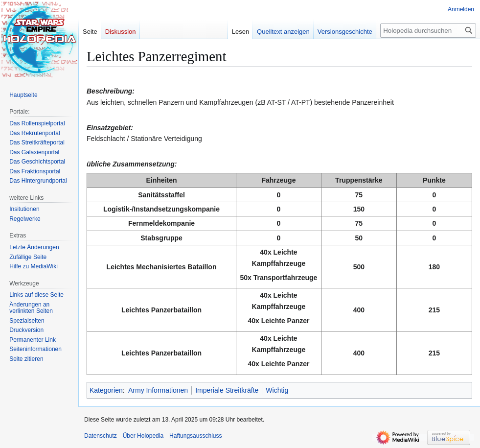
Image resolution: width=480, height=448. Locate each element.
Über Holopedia (143, 436)
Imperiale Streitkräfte (227, 390)
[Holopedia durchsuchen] (428, 31)
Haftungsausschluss (195, 436)
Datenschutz (101, 436)
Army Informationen (158, 390)
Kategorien (106, 390)
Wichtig (277, 390)
